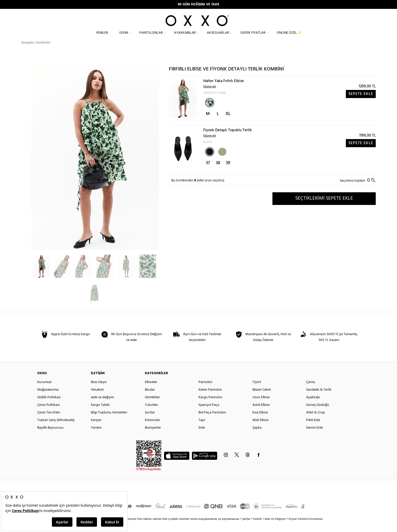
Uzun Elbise (261, 406)
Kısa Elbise (260, 422)
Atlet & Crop (315, 422)
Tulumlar (151, 414)
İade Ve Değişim (275, 528)
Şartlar (247, 528)
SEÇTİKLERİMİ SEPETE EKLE (324, 207)
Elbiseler (151, 391)
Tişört (257, 391)
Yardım (96, 437)
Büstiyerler (153, 437)
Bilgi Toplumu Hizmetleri (109, 422)
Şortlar (150, 422)
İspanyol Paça (209, 414)
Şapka (257, 437)
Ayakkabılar (185, 37)
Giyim (124, 37)
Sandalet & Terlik (319, 399)
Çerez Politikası (48, 414)
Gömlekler (152, 406)
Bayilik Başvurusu (50, 437)
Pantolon (205, 391)
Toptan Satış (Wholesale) (56, 429)
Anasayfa (27, 52)
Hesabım (97, 399)
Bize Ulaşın (99, 391)
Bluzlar (150, 399)
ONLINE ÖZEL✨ (289, 37)
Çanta (311, 391)
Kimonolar (153, 429)
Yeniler (102, 37)
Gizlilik (258, 528)
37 (208, 172)
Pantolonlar (151, 37)
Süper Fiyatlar (253, 37)
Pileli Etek (313, 429)
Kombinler (43, 52)
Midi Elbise (260, 429)
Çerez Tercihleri (49, 422)
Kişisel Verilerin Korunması (306, 528)
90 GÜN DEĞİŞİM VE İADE (199, 4)
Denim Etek (315, 437)
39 (228, 172)
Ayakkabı (313, 406)
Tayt (202, 429)
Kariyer (96, 429)
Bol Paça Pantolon (212, 422)
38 (218, 172)
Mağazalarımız (48, 399)
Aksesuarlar (218, 37)
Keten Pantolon (210, 399)
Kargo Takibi (100, 414)
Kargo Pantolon (210, 406)
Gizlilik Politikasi (49, 406)
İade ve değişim (102, 406)
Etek (202, 437)
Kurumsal (44, 391)
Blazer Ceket (262, 399)
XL (228, 123)
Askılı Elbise (261, 414)
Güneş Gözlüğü (318, 414)
